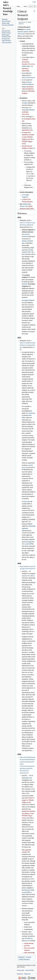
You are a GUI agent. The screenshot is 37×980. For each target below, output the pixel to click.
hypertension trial (27, 130)
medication (32, 413)
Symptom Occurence (28, 64)
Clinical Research (24, 959)
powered (25, 284)
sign (23, 243)
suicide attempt (29, 943)
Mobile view (27, 974)
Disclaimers (20, 974)
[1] (33, 148)
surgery (25, 103)
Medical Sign (26, 66)
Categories (21, 957)
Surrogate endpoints (28, 300)
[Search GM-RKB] (32, 6)
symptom (30, 241)
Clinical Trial (23, 206)
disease (24, 241)
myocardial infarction (28, 110)
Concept (28, 957)
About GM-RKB (29, 970)
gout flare (27, 946)
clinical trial (21, 34)
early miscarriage (29, 953)
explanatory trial (27, 778)
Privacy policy (21, 970)
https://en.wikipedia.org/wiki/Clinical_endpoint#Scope (27, 345)
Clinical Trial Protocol (28, 78)
